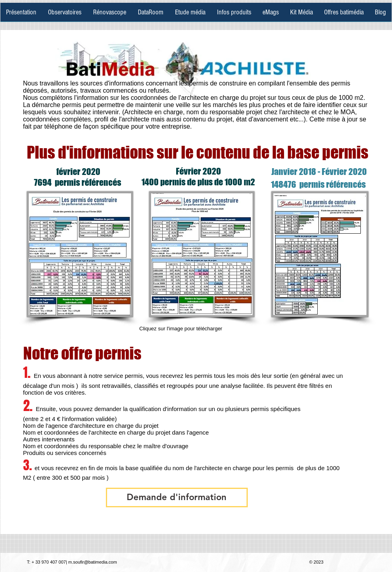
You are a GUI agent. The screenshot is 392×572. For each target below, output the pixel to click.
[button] (177, 498)
